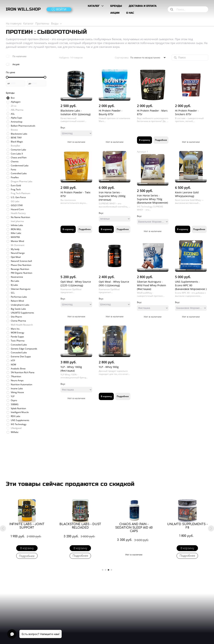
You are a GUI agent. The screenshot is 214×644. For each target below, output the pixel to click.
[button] (3, 528)
